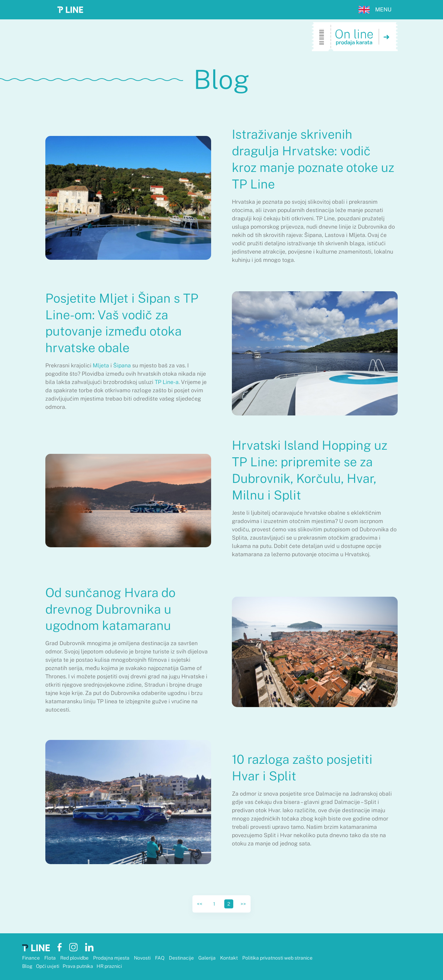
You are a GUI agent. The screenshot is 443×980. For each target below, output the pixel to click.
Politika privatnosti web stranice (277, 958)
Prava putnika (78, 966)
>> (243, 904)
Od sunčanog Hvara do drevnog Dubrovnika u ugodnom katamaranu (110, 609)
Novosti (143, 958)
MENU (383, 10)
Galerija (207, 958)
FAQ (160, 958)
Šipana (122, 365)
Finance (31, 958)
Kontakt (229, 958)
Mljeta (101, 365)
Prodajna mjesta (112, 958)
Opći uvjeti (48, 966)
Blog (27, 966)
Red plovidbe (75, 958)
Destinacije (182, 958)
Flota (51, 958)
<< (200, 904)
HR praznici (109, 966)
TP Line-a (167, 382)
